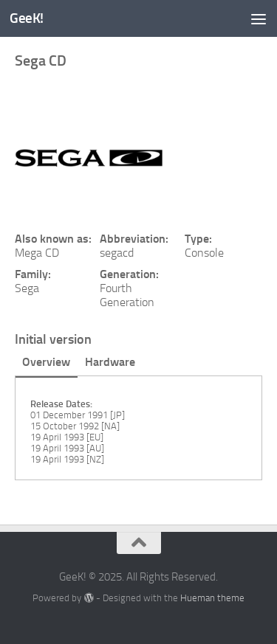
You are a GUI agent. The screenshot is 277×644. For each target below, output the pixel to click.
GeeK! (27, 18)
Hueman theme (212, 598)
